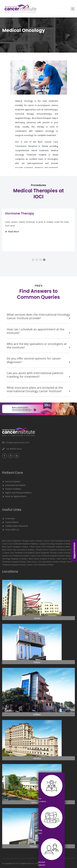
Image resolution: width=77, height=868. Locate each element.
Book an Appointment (16, 496)
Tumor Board (12, 522)
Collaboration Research (17, 526)
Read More (12, 232)
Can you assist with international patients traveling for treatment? (35, 375)
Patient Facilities (13, 489)
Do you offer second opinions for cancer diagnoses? (34, 360)
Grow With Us (12, 530)
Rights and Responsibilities (18, 493)
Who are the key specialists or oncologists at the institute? (37, 346)
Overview (10, 518)
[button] (33, 260)
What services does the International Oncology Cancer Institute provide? (38, 316)
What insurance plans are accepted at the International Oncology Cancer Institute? (35, 389)
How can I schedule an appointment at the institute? (36, 331)
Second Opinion (13, 481)
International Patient (15, 485)
